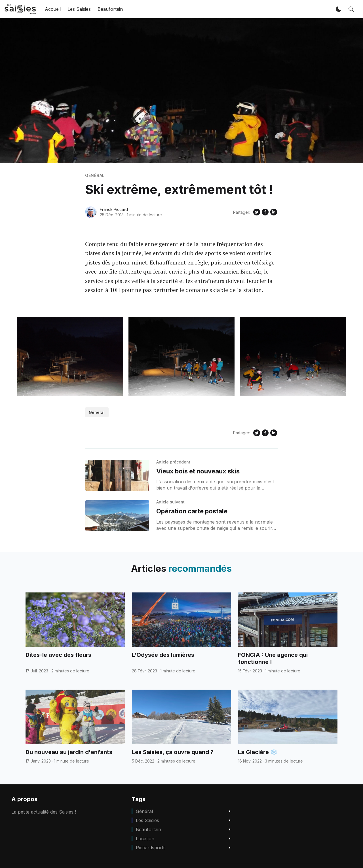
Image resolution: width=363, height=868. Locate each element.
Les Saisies (79, 9)
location (145, 839)
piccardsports (151, 848)
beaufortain (148, 829)
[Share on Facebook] (265, 212)
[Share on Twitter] (257, 212)
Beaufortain (110, 9)
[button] (339, 9)
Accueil (53, 9)
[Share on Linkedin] (274, 212)
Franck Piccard (114, 209)
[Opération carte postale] (117, 516)
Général (95, 175)
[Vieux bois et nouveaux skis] (117, 476)
